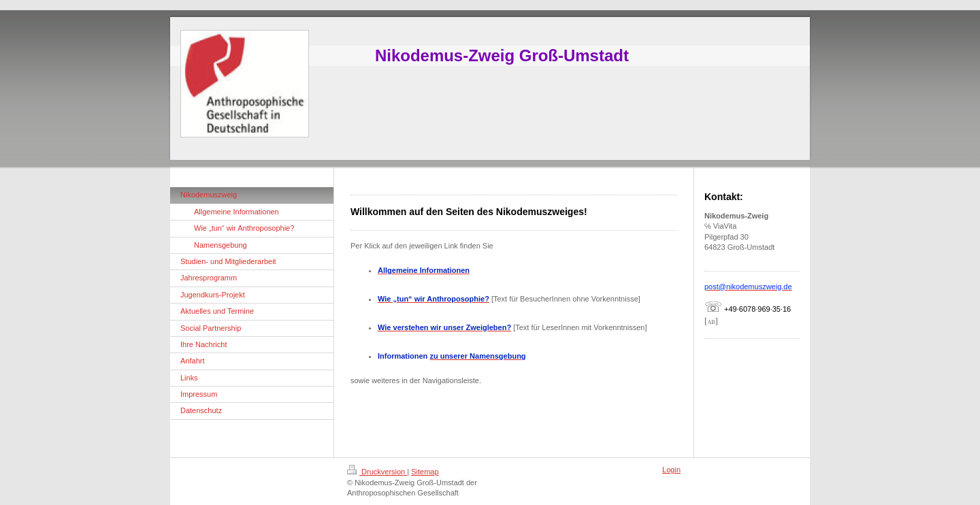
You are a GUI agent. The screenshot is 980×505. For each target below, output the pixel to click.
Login (671, 470)
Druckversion (377, 472)
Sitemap (425, 472)
